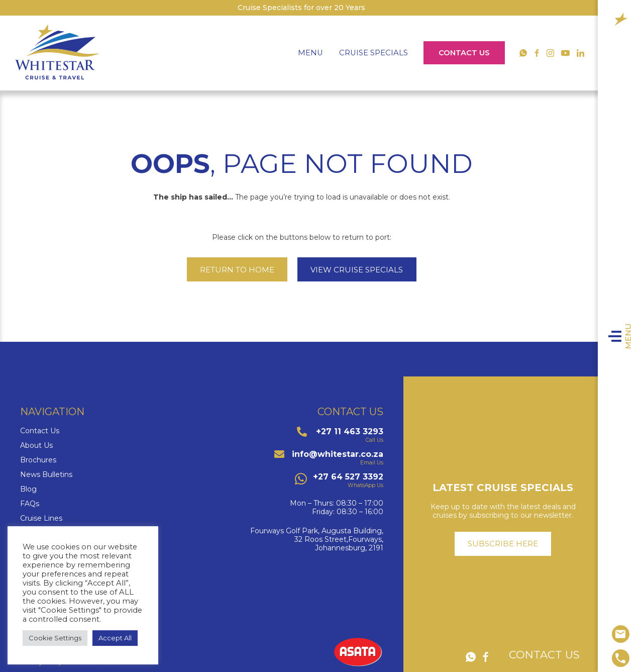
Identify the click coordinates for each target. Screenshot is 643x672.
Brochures (38, 460)
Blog (28, 489)
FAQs (30, 504)
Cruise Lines (41, 518)
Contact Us (464, 53)
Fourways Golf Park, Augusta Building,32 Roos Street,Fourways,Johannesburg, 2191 (317, 539)
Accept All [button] (115, 638)
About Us (36, 446)
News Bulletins (46, 475)
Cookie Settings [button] (55, 638)
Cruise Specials (373, 53)
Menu (632, 336)
